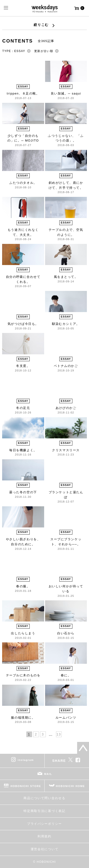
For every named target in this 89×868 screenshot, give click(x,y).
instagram (26, 760)
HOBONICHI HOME (70, 786)
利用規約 (44, 836)
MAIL (48, 774)
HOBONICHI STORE (26, 786)
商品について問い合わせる (44, 798)
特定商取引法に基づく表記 (44, 811)
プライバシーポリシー (44, 824)
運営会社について (44, 849)
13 (59, 734)
